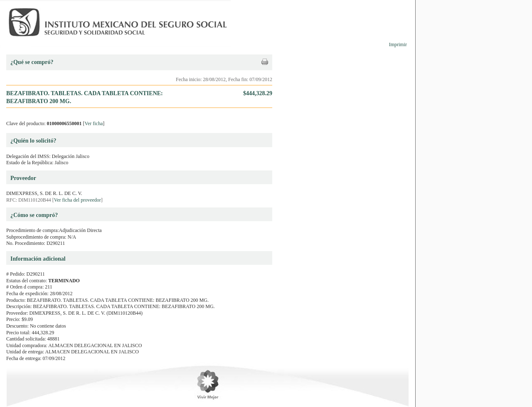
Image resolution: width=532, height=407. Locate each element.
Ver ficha (94, 123)
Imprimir (398, 44)
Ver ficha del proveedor (78, 200)
